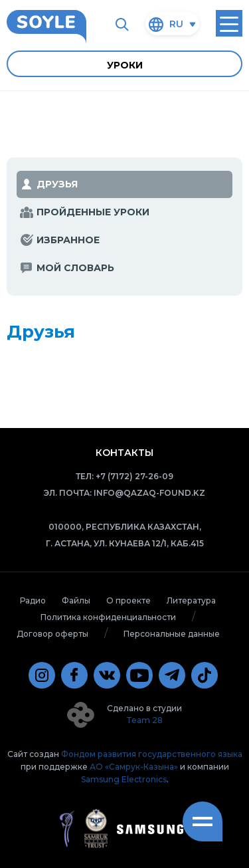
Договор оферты (52, 634)
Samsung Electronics (124, 779)
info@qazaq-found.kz (149, 493)
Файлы (76, 600)
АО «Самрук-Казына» (134, 767)
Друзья (57, 184)
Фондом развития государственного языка (152, 754)
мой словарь (75, 268)
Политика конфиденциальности (108, 617)
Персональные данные (172, 634)
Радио (33, 600)
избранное (68, 240)
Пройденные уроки (93, 212)
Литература (191, 600)
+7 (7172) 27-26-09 (134, 476)
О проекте (128, 600)
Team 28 (144, 720)
